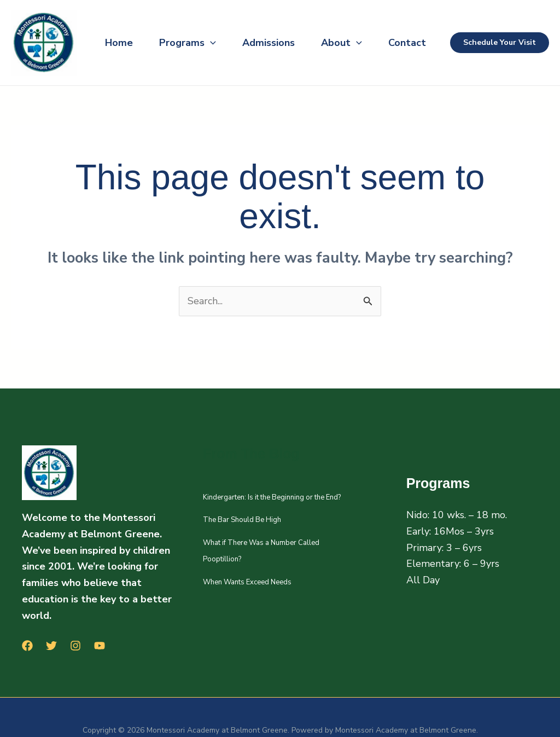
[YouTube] (100, 646)
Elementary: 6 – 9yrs (453, 564)
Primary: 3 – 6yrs (444, 548)
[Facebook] (27, 646)
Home (119, 43)
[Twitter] (51, 646)
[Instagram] (75, 646)
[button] (210, 43)
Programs (188, 43)
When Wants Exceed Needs (247, 582)
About (342, 43)
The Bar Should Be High (242, 520)
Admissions (269, 43)
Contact (407, 43)
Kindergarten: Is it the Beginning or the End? (272, 497)
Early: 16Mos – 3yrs (450, 531)
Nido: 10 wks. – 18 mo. (457, 515)
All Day (423, 580)
